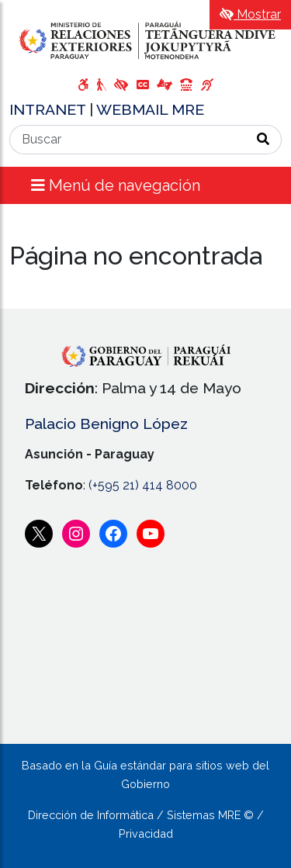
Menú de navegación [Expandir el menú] (116, 185)
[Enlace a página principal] (145, 40)
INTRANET (49, 109)
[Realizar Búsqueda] (263, 140)
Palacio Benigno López (106, 424)
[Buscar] (128, 140)
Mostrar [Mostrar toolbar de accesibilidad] (250, 14)
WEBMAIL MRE (150, 109)
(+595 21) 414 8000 (143, 485)
